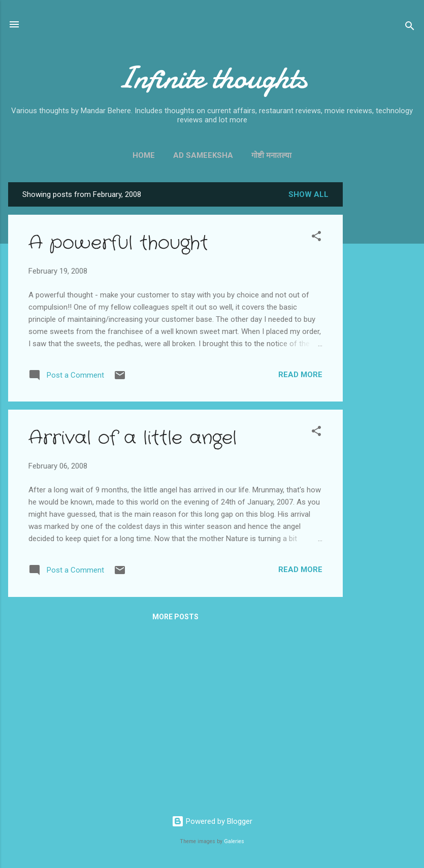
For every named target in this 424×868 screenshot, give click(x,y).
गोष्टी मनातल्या (271, 155)
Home (144, 155)
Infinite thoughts (212, 78)
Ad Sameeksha (203, 155)
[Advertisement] (383, 335)
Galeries (234, 841)
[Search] (410, 28)
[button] (316, 238)
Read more (300, 375)
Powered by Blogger (212, 821)
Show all (308, 194)
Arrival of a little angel (133, 438)
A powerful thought (118, 243)
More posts (175, 617)
